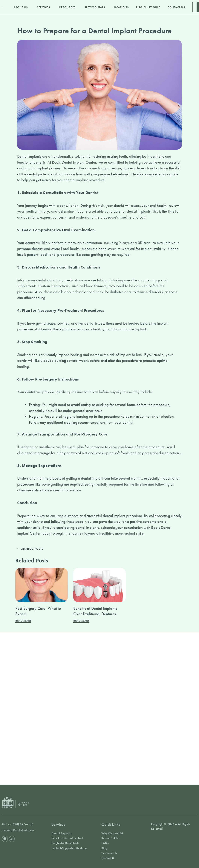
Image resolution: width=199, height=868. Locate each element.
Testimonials (95, 7)
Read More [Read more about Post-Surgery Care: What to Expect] (23, 621)
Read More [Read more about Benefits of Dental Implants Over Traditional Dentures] (81, 621)
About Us (22, 7)
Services (44, 7)
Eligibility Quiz (148, 7)
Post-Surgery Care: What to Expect (38, 611)
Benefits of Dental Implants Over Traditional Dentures (95, 611)
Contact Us (176, 7)
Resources (68, 7)
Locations (121, 7)
